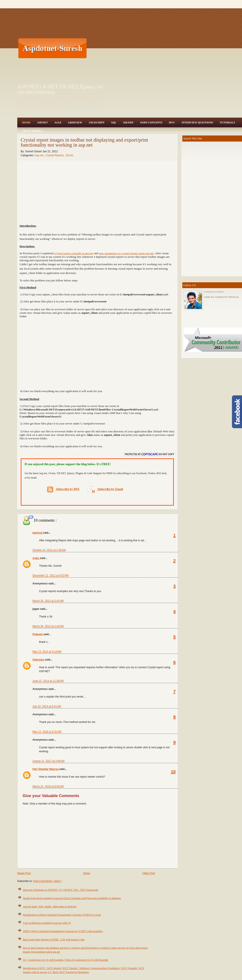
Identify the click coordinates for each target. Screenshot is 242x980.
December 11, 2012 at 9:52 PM (51, 575)
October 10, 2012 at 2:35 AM (49, 550)
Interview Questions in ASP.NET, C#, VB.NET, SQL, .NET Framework (61, 890)
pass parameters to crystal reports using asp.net (126, 253)
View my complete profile (222, 297)
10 (173, 772)
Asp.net (40, 155)
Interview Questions (197, 123)
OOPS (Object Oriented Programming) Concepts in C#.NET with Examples (63, 931)
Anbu (36, 558)
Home (26, 123)
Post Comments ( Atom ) (48, 881)
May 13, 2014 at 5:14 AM (47, 652)
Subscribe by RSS (63, 489)
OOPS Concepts (151, 123)
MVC (172, 123)
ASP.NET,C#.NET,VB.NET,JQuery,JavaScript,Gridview (60, 89)
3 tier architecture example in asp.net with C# (47, 923)
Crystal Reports (55, 155)
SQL (114, 123)
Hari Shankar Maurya (46, 769)
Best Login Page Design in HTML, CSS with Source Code (54, 940)
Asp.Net (43, 123)
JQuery (128, 123)
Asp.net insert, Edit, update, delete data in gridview (50, 906)
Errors (70, 155)
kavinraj (38, 533)
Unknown (39, 660)
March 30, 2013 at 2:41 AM (48, 601)
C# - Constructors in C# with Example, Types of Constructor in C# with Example (66, 960)
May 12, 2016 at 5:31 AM (47, 732)
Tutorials (227, 123)
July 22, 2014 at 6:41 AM (47, 706)
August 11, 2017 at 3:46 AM (49, 761)
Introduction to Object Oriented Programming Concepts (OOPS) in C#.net (62, 915)
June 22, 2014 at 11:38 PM (48, 681)
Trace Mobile (33, 131)
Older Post (149, 873)
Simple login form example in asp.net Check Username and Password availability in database (72, 898)
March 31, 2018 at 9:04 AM (48, 786)
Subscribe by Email (105, 489)
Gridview (75, 123)
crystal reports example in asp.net (74, 253)
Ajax (58, 123)
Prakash (38, 634)
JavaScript (97, 123)
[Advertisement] (161, 48)
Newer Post (24, 873)
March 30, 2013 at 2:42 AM (48, 626)
